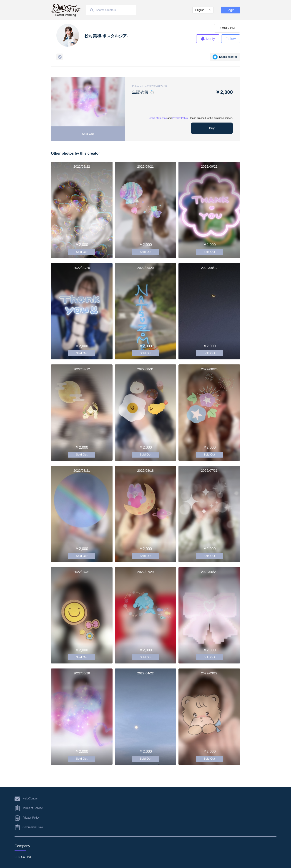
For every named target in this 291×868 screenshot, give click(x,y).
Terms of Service (158, 118)
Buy (212, 128)
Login (231, 10)
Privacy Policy (180, 118)
